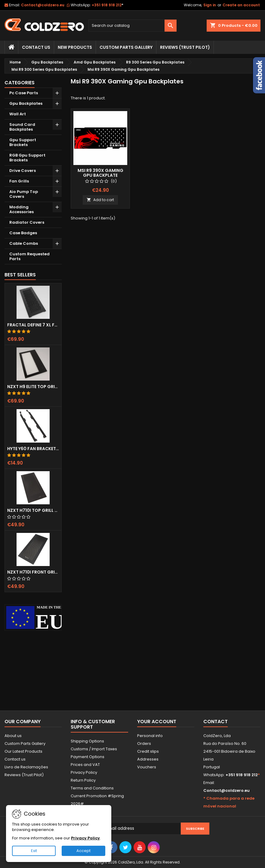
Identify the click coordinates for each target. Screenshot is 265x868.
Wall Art (18, 114)
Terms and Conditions (92, 788)
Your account (157, 722)
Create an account (241, 5)
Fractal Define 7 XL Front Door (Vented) (33, 325)
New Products (75, 47)
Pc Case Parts (24, 93)
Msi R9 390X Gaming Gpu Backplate (100, 173)
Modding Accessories (22, 209)
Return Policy (83, 780)
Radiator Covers (27, 222)
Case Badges (23, 233)
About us (13, 736)
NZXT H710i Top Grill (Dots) (33, 510)
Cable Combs (24, 243)
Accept (83, 851)
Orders (144, 744)
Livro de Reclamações (26, 767)
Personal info (150, 736)
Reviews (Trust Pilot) (24, 775)
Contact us (15, 759)
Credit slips (148, 751)
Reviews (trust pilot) (185, 47)
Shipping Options (87, 741)
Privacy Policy (84, 772)
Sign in (210, 5)
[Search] (133, 26)
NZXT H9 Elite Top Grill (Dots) (33, 387)
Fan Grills (19, 181)
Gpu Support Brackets (23, 142)
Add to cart (100, 200)
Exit (34, 851)
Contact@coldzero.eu (43, 5)
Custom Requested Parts (29, 256)
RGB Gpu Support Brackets (27, 158)
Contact (216, 722)
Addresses (148, 759)
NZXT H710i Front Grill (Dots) (33, 572)
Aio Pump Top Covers (24, 194)
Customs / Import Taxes (94, 749)
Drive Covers (23, 171)
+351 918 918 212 (108, 5)
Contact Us (36, 47)
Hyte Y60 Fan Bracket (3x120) (33, 449)
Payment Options (88, 757)
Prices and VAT (85, 765)
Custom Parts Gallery (126, 47)
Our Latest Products (23, 751)
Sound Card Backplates (22, 127)
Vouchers (147, 767)
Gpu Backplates (26, 103)
